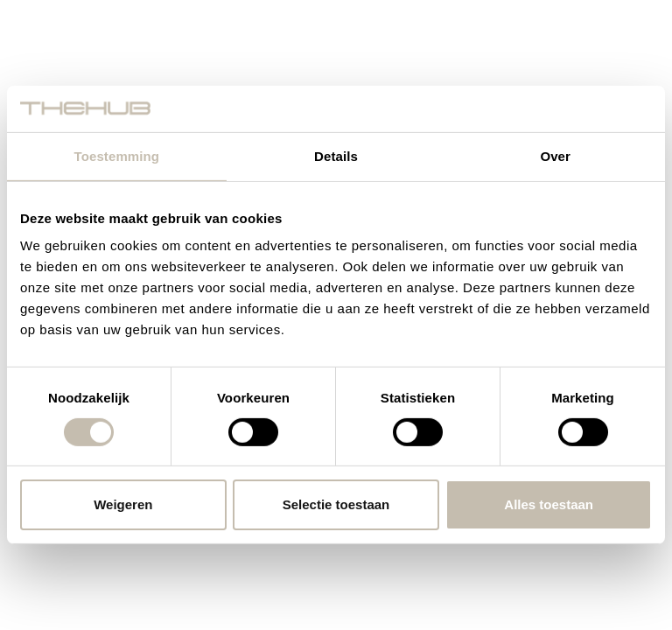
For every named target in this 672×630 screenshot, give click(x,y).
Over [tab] (555, 155)
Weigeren (123, 504)
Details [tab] (336, 155)
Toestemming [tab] (117, 155)
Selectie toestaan (336, 504)
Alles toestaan (549, 504)
